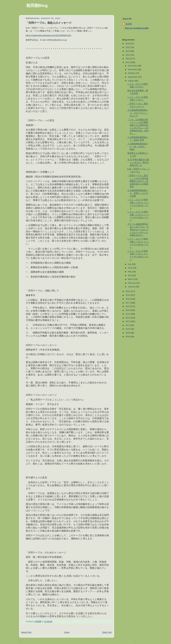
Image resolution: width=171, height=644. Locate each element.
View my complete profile (137, 28)
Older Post (107, 632)
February (132, 283)
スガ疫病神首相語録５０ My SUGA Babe (138, 147)
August (131, 81)
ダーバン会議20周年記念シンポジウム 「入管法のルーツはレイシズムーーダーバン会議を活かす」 (138, 230)
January (132, 287)
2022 (128, 59)
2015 (128, 310)
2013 (128, 318)
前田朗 (129, 24)
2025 (128, 47)
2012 (128, 321)
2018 (128, 299)
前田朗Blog (37, 6)
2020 (128, 291)
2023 (128, 55)
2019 (128, 295)
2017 (128, 303)
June (130, 268)
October (132, 73)
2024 (128, 51)
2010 (128, 329)
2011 (128, 325)
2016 (128, 306)
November (133, 70)
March (131, 279)
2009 (128, 333)
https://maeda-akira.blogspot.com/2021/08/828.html (48, 35)
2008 (128, 337)
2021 (128, 62)
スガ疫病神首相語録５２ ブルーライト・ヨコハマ (138, 113)
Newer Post (26, 632)
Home (67, 632)
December (133, 66)
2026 (128, 44)
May (130, 272)
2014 (128, 314)
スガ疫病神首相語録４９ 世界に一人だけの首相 (138, 193)
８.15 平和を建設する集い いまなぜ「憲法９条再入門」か (138, 162)
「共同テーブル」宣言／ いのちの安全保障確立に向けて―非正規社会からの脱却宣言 (138, 181)
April (130, 275)
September (133, 77)
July (130, 264)
